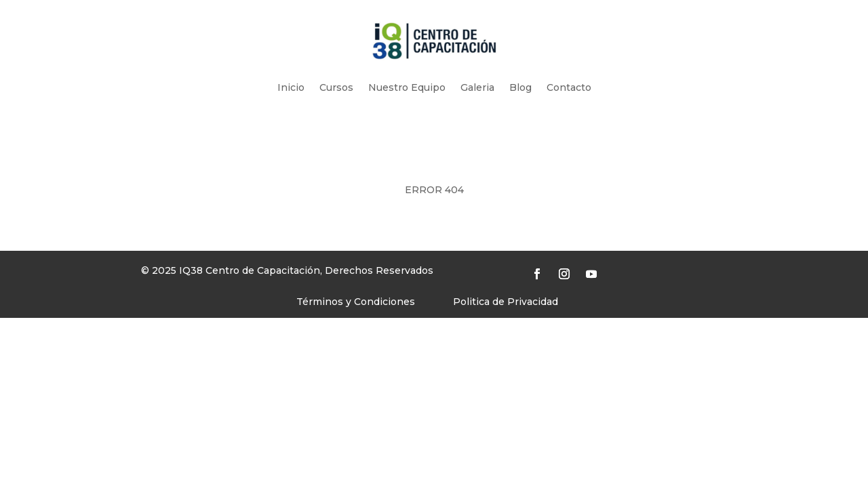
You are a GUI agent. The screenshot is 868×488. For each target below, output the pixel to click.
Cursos (336, 87)
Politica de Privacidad (506, 302)
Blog (520, 87)
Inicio (291, 87)
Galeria (477, 87)
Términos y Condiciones (356, 302)
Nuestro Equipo (407, 87)
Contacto (569, 87)
